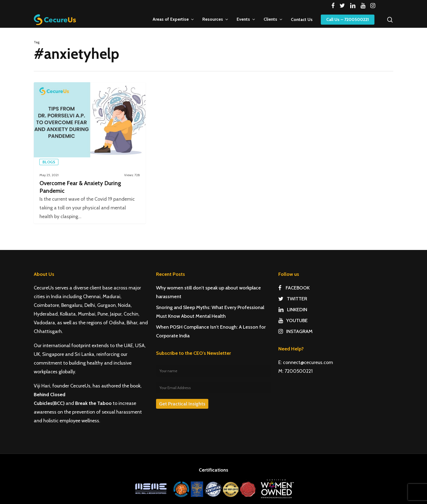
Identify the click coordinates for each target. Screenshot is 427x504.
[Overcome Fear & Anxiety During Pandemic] (90, 153)
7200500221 (299, 371)
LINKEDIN (293, 310)
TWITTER (293, 299)
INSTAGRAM (295, 331)
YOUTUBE (293, 320)
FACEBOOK (294, 288)
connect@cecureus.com (308, 362)
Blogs (49, 162)
